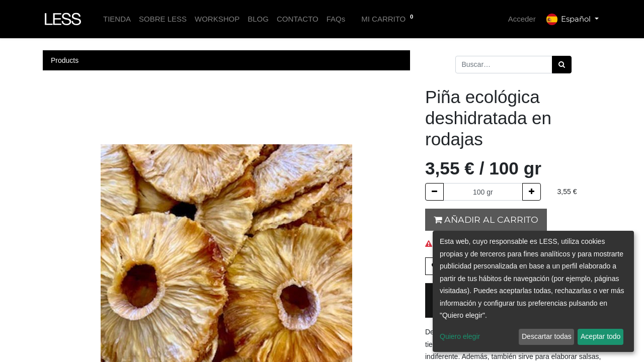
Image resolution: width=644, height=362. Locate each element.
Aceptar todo (600, 336)
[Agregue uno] (532, 192)
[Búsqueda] (562, 65)
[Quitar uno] (434, 192)
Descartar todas (547, 336)
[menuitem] (117, 19)
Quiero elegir (460, 336)
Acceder (522, 19)
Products (65, 60)
